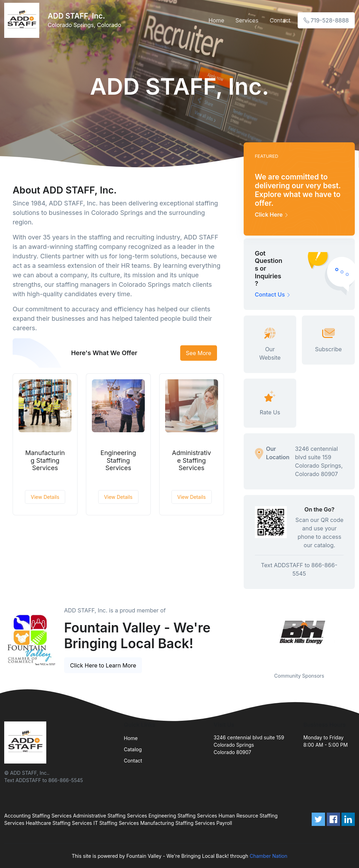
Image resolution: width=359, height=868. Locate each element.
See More (199, 353)
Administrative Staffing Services (192, 460)
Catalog (133, 749)
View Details (45, 497)
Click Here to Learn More (103, 665)
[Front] (23, 20)
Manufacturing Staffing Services (45, 460)
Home (216, 20)
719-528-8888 (326, 20)
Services (247, 20)
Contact (280, 20)
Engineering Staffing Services (118, 460)
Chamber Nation (269, 856)
